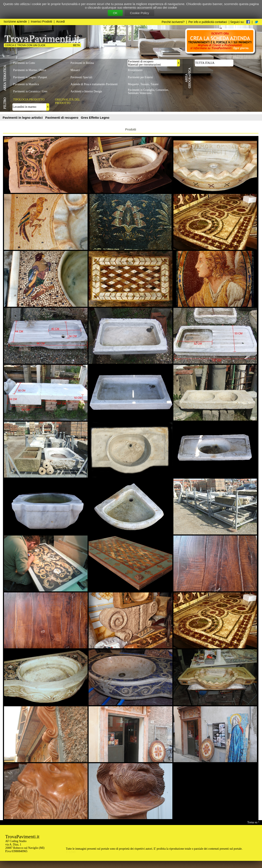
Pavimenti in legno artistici (23, 118)
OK (115, 13)
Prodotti (131, 129)
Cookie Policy (139, 13)
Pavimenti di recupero (62, 118)
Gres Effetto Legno (95, 118)
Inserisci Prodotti (41, 22)
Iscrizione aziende (15, 22)
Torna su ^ (253, 822)
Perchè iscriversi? (173, 22)
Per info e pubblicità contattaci (208, 22)
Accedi (61, 22)
